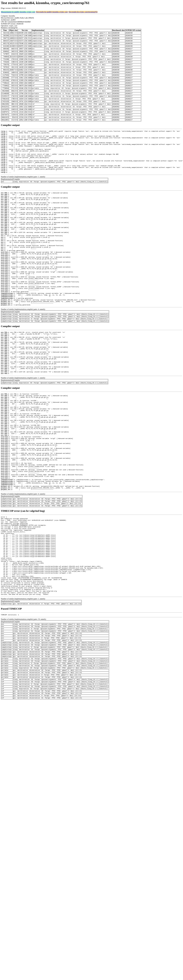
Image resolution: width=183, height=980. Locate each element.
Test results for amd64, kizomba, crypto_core (52, 12)
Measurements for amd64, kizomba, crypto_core (18, 12)
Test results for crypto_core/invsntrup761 (83, 12)
